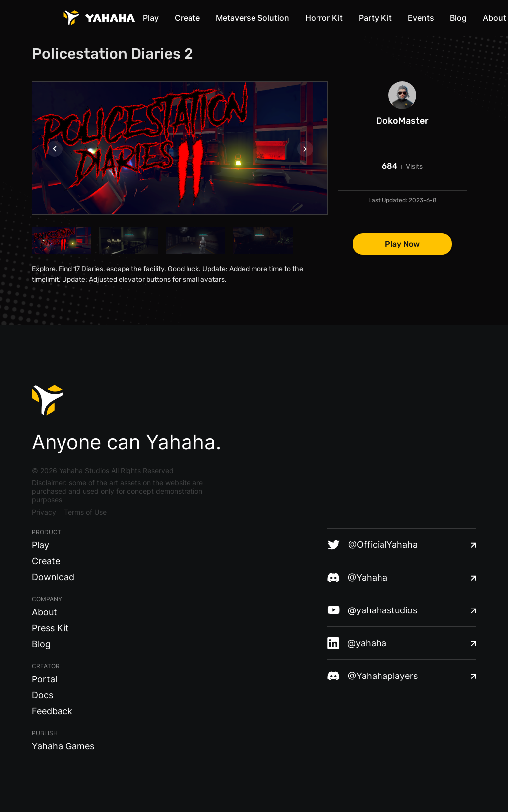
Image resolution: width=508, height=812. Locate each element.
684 (390, 166)
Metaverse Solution (253, 18)
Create (187, 18)
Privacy (44, 512)
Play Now (402, 244)
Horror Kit (324, 18)
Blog (458, 18)
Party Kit (375, 18)
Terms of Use (85, 512)
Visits (414, 167)
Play (151, 18)
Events (421, 18)
